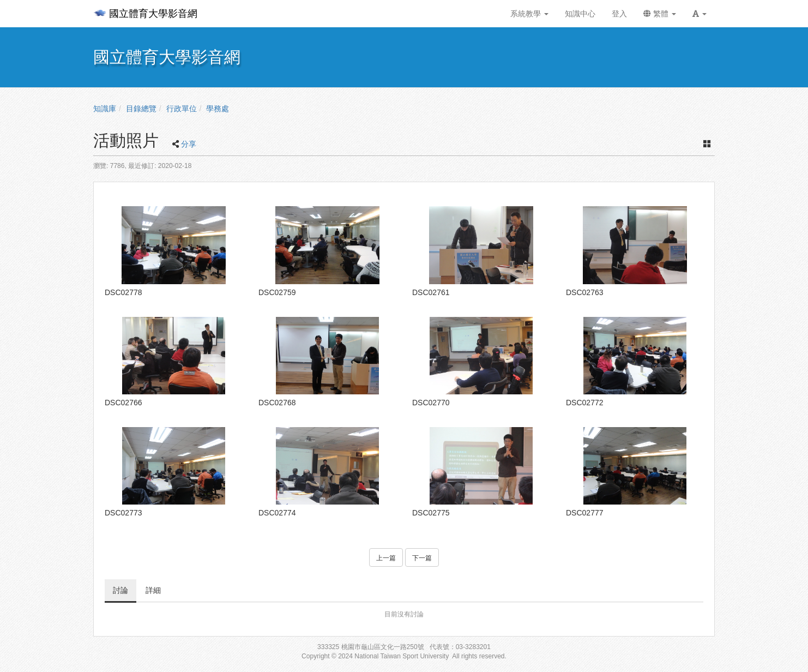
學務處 (218, 109)
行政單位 (182, 109)
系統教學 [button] (529, 14)
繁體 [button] (660, 14)
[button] (700, 14)
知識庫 (105, 109)
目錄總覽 (141, 109)
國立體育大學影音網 (145, 14)
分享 (189, 144)
